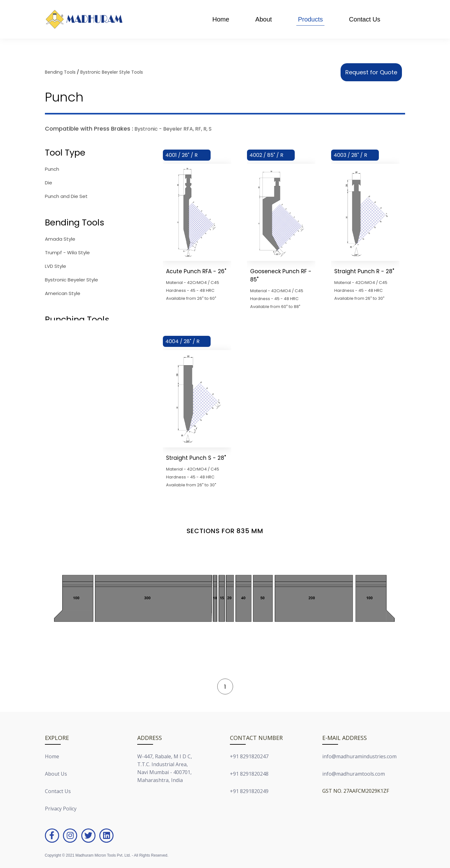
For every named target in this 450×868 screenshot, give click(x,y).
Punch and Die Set (66, 196)
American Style (63, 293)
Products (310, 19)
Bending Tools (60, 72)
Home (221, 19)
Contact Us (365, 19)
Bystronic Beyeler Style (71, 280)
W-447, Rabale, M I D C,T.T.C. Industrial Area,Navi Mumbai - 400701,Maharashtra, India (165, 768)
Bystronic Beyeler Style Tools (112, 72)
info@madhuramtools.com (354, 774)
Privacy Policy (61, 809)
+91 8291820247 (249, 756)
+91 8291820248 (249, 774)
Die (49, 183)
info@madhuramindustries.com (359, 756)
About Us (56, 774)
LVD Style (55, 266)
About (263, 19)
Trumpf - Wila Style (67, 252)
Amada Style (60, 239)
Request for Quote (371, 72)
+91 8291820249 (249, 791)
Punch (52, 169)
